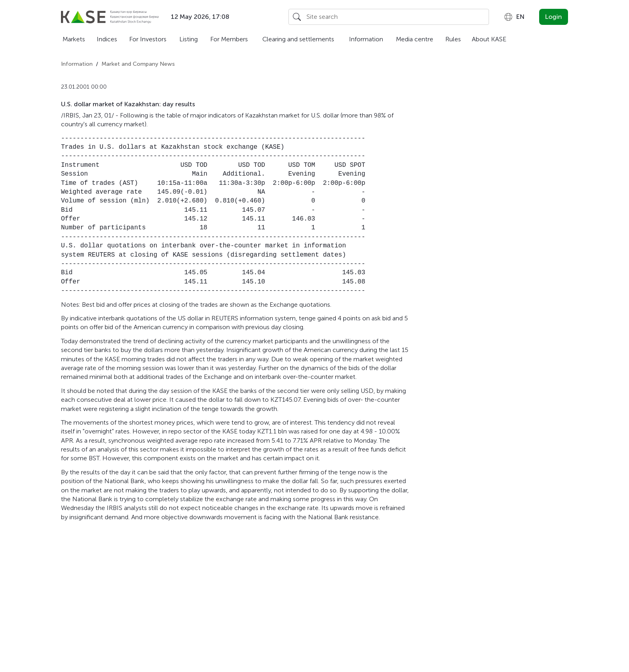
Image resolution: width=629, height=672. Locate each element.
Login (554, 17)
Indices (107, 39)
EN (514, 17)
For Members (229, 39)
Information (366, 39)
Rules (453, 39)
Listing (189, 39)
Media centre (415, 39)
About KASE (489, 39)
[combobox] (514, 17)
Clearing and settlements (298, 39)
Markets (74, 39)
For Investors (148, 39)
